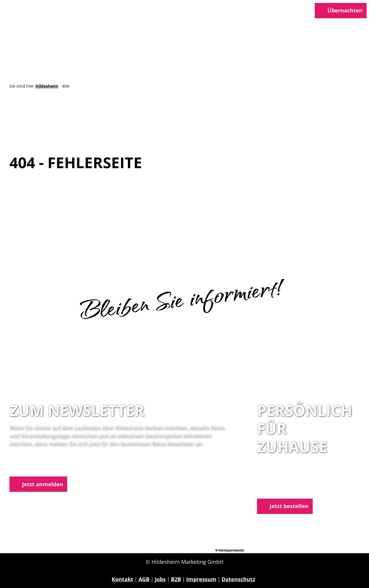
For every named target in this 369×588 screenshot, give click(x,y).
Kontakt (122, 579)
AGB (144, 579)
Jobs (160, 579)
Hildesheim (47, 86)
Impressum (201, 579)
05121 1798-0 (285, 481)
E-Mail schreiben (279, 489)
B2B (176, 579)
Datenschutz (238, 579)
